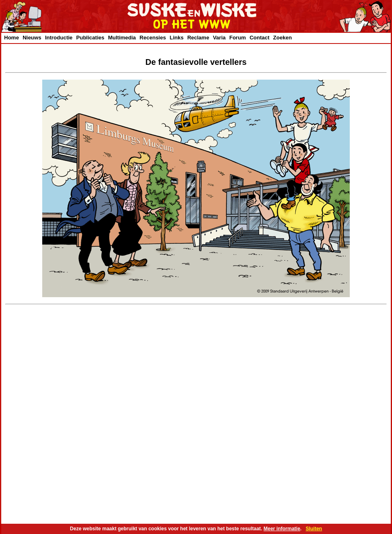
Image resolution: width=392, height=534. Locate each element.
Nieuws (32, 38)
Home (11, 38)
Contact (260, 38)
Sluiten (314, 529)
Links (177, 38)
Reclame (198, 38)
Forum (237, 38)
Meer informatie (282, 529)
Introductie (59, 38)
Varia (219, 38)
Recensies (153, 38)
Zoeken (283, 38)
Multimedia (122, 38)
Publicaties (90, 38)
